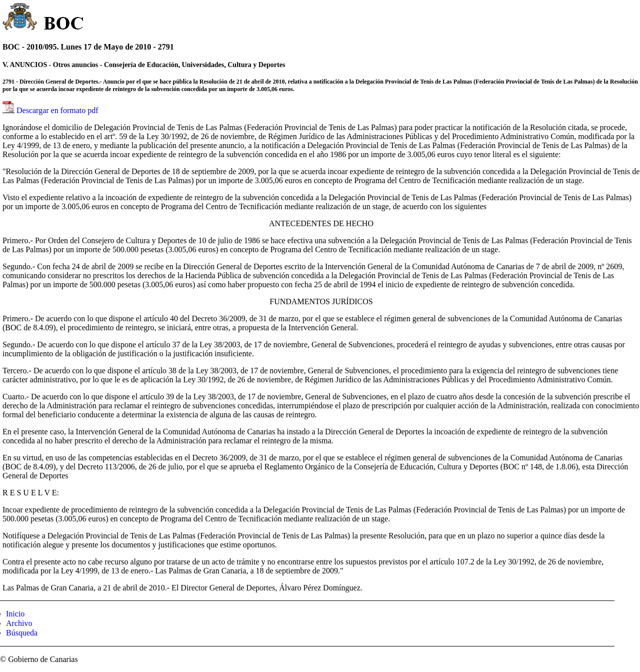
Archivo (19, 623)
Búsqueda (22, 633)
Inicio (15, 614)
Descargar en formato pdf (57, 110)
